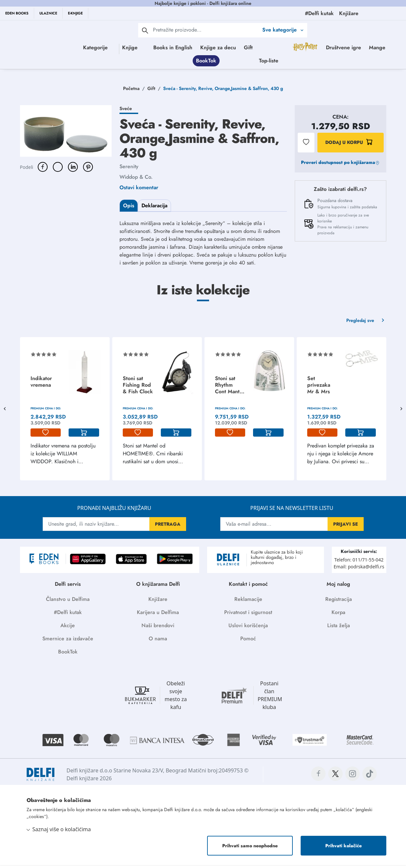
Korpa (338, 615)
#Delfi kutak (68, 615)
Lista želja (339, 628)
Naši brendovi (158, 628)
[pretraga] (145, 30)
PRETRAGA (168, 527)
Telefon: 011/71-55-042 (359, 563)
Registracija (339, 602)
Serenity (129, 169)
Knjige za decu (247, 47)
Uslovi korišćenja (248, 628)
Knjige (133, 47)
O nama (158, 641)
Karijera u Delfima (158, 615)
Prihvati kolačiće (343, 849)
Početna (131, 91)
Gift (277, 47)
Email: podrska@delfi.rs (359, 570)
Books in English (201, 47)
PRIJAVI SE (346, 527)
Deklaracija (154, 208)
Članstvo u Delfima (68, 602)
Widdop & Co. (136, 180)
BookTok (273, 62)
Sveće (126, 111)
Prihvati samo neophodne (250, 849)
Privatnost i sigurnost (248, 615)
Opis (129, 208)
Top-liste (336, 62)
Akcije (68, 628)
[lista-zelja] (46, 436)
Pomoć (248, 641)
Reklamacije (248, 602)
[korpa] (84, 436)
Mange (244, 62)
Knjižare (158, 602)
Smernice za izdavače (68, 641)
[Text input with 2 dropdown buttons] (206, 30)
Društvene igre (210, 62)
